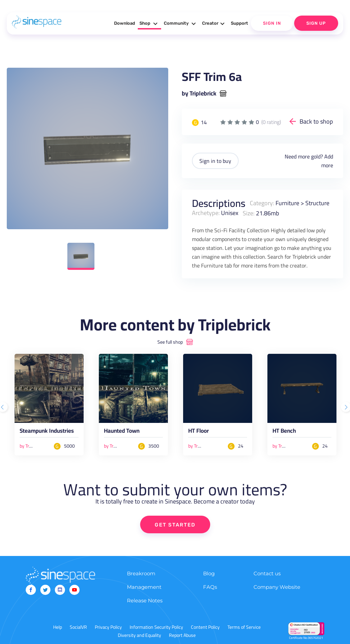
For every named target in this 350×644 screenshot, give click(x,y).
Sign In (272, 23)
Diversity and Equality (139, 635)
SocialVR (78, 627)
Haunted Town (122, 432)
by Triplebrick (199, 93)
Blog (209, 573)
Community (181, 24)
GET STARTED (175, 525)
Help (58, 627)
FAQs (210, 587)
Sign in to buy (215, 161)
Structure (317, 203)
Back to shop (316, 121)
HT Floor (199, 432)
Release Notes (145, 600)
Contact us (267, 573)
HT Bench (284, 432)
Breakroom (141, 573)
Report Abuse (182, 635)
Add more (327, 161)
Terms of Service (244, 627)
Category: (262, 203)
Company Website (277, 587)
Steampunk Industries (47, 432)
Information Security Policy (156, 627)
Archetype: (206, 213)
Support (239, 23)
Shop (149, 24)
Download (125, 23)
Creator (214, 24)
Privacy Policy (108, 627)
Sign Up (316, 23)
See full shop (170, 342)
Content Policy (205, 627)
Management (144, 587)
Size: (249, 213)
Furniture (287, 203)
